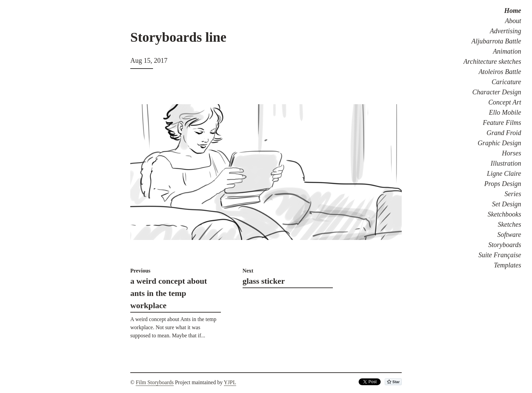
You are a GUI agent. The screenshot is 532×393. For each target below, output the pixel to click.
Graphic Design (499, 143)
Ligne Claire (504, 173)
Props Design (503, 184)
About (513, 21)
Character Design (497, 92)
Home (513, 11)
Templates (508, 265)
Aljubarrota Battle (496, 41)
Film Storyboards (155, 382)
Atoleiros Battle (500, 72)
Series (513, 194)
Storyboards (505, 245)
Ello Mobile (505, 112)
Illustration (506, 163)
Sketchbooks (504, 214)
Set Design (507, 204)
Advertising (506, 31)
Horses (511, 153)
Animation (507, 51)
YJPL (230, 382)
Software (509, 235)
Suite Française (500, 255)
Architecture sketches (492, 61)
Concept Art (505, 102)
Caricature (506, 82)
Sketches (509, 224)
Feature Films (502, 123)
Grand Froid (504, 133)
